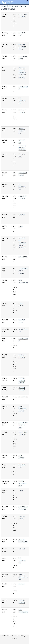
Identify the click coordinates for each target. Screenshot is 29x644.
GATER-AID (22, 215)
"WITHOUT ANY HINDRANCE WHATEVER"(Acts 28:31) (22, 243)
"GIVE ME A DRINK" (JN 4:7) (22, 131)
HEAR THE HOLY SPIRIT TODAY (22, 47)
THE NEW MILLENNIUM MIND (23, 483)
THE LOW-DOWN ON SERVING (22, 381)
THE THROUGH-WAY (22, 101)
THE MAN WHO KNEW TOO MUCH (23, 425)
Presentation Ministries (10, 2)
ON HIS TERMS (23, 397)
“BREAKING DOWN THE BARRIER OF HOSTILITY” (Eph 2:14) (22, 73)
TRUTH (21, 226)
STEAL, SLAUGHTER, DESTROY (23, 409)
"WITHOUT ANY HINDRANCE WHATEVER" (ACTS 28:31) (22, 145)
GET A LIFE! (22, 549)
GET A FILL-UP (23, 257)
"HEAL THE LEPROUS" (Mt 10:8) (23, 577)
